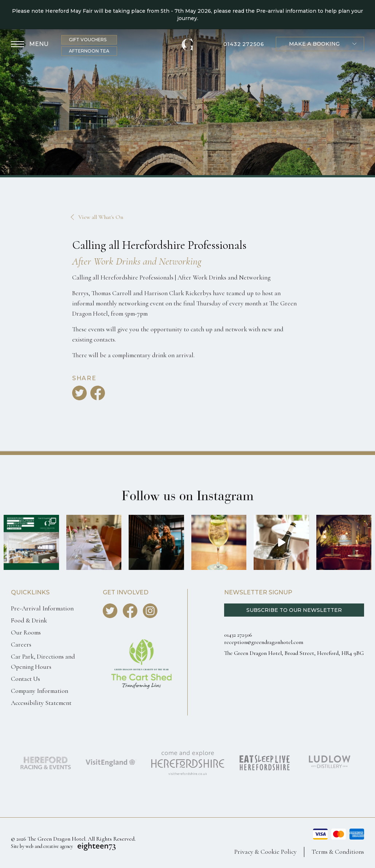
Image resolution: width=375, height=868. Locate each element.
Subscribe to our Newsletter (294, 610)
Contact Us (26, 679)
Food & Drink (29, 620)
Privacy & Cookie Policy (265, 852)
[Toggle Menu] (30, 44)
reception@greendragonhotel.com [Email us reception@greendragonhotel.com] (264, 642)
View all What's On (101, 217)
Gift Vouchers (88, 40)
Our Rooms (26, 632)
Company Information (40, 691)
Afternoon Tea (89, 51)
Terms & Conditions (338, 852)
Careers (21, 645)
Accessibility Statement (41, 703)
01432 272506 (244, 44)
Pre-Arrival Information (42, 608)
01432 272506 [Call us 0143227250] (238, 635)
